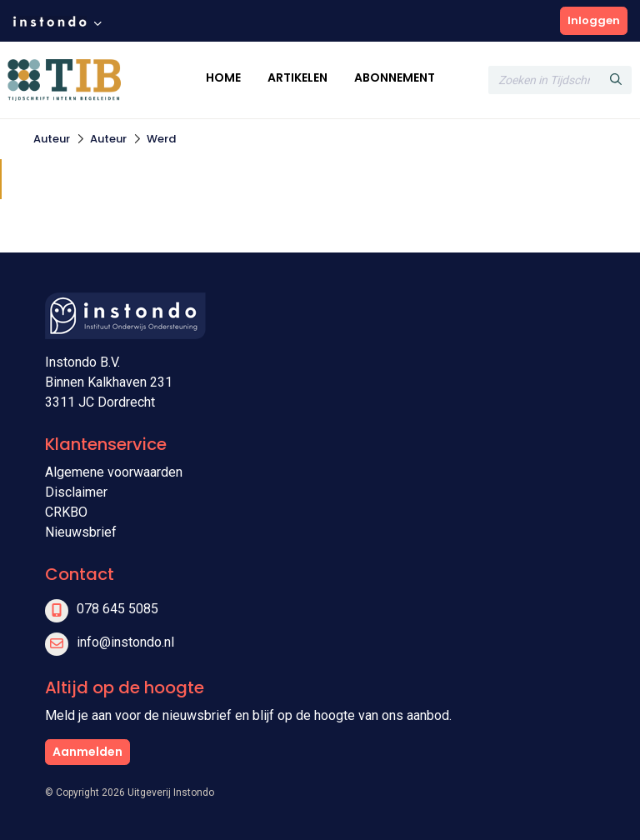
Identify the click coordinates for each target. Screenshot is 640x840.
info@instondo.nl (125, 642)
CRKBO (66, 512)
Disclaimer (76, 492)
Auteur (52, 139)
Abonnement (395, 77)
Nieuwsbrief (81, 532)
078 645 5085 (117, 609)
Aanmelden (87, 752)
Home (223, 77)
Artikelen (297, 77)
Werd (161, 139)
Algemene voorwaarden (114, 472)
